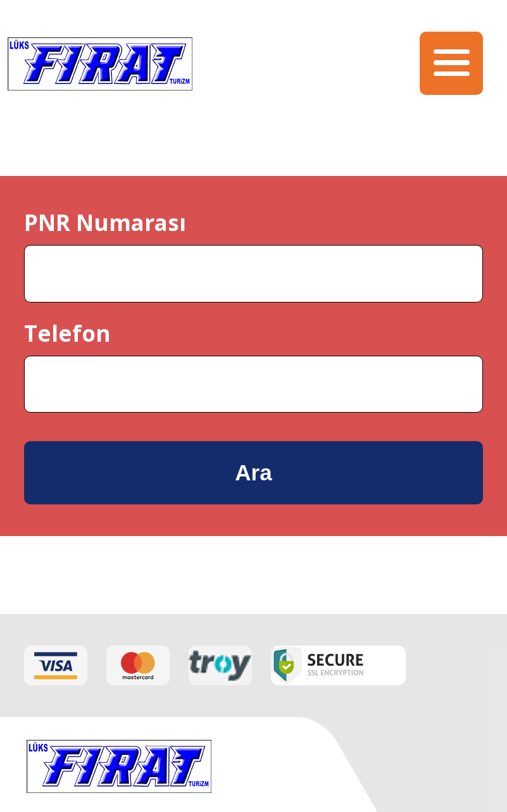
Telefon (67, 333)
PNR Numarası (105, 222)
